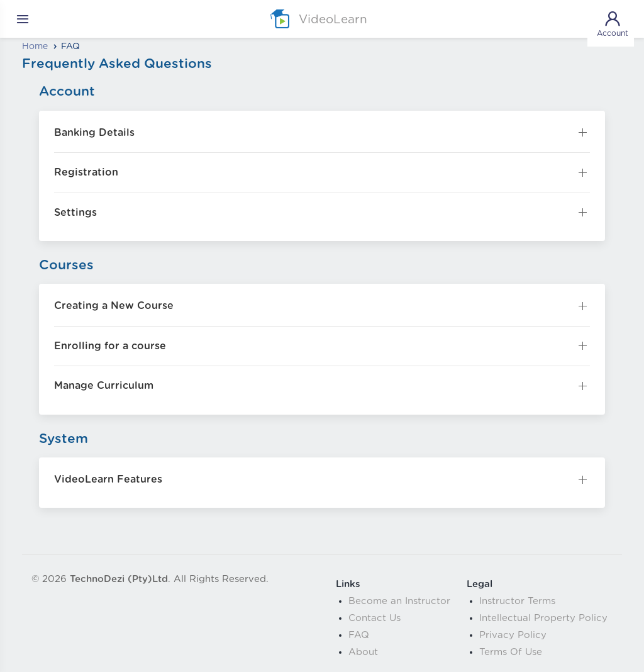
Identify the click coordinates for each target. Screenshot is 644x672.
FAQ (359, 635)
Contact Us (375, 618)
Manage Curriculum (104, 386)
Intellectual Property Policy (543, 618)
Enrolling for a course (110, 346)
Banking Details (94, 133)
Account (613, 23)
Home (35, 47)
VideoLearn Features (108, 479)
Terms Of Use (511, 652)
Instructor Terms (517, 601)
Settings (75, 213)
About (363, 652)
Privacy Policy (513, 635)
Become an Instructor (399, 601)
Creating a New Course (114, 306)
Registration (86, 172)
